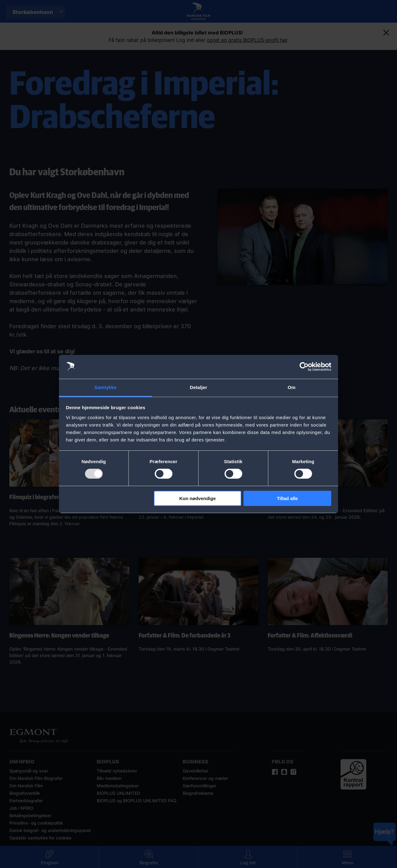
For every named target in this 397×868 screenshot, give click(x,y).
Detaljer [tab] (198, 387)
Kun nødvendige (198, 498)
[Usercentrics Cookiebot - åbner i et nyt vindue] (304, 367)
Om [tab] (291, 387)
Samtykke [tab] (106, 387)
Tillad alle (287, 498)
